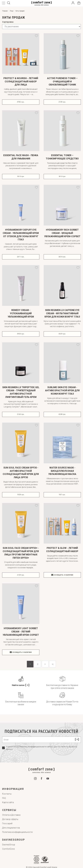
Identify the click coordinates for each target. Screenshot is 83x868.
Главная (5, 11)
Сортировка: (8, 22)
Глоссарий (7, 823)
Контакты (7, 794)
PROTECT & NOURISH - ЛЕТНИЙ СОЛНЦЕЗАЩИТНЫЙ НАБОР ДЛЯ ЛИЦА (21, 82)
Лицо (12, 11)
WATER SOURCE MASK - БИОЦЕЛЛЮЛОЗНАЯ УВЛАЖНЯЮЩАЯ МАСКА (62, 471)
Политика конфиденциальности (17, 832)
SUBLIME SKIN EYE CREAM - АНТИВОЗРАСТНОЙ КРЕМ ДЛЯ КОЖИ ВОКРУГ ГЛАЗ (62, 391)
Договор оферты (10, 819)
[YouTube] (48, 779)
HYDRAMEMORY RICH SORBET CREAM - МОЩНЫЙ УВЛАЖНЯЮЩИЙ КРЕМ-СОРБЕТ (62, 233)
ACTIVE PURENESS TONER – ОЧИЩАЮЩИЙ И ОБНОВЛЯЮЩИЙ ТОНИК (62, 82)
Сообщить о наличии (62, 575)
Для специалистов (11, 828)
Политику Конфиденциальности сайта (36, 747)
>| (53, 664)
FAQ (4, 798)
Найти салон (21, 685)
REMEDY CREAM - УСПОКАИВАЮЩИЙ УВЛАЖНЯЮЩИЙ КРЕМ (21, 313)
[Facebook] (42, 779)
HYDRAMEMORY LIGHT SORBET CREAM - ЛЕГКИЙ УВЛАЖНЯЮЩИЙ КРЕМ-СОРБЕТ (21, 632)
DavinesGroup (9, 845)
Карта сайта (8, 802)
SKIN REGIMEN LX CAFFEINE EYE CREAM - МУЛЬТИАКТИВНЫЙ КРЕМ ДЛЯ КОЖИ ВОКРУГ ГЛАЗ (62, 313)
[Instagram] (35, 779)
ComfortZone (8, 849)
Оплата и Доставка (11, 815)
